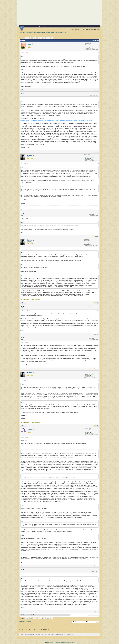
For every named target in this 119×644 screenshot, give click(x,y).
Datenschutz (52, 643)
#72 (98, 98)
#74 (98, 218)
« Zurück (27, 38)
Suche (83, 30)
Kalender (94, 30)
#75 (98, 248)
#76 (98, 311)
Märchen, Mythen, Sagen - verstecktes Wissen (40, 33)
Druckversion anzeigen (26, 621)
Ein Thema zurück (26, 615)
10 (41, 38)
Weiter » (48, 38)
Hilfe (98, 30)
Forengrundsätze (76, 30)
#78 (98, 380)
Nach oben (37, 635)
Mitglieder (88, 30)
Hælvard (29, 155)
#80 (98, 574)
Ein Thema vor (35, 615)
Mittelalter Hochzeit (58, 643)
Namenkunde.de (71, 643)
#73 (98, 163)
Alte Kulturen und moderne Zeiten (59, 33)
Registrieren (41, 26)
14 (44, 38)
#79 (98, 437)
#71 (98, 52)
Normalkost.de (65, 643)
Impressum (46, 643)
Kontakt (22, 635)
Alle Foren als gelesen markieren (55, 635)
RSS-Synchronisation (68, 635)
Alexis (30, 44)
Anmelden (35, 26)
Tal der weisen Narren (24, 33)
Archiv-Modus (44, 635)
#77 (98, 342)
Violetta (30, 429)
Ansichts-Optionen (95, 40)
